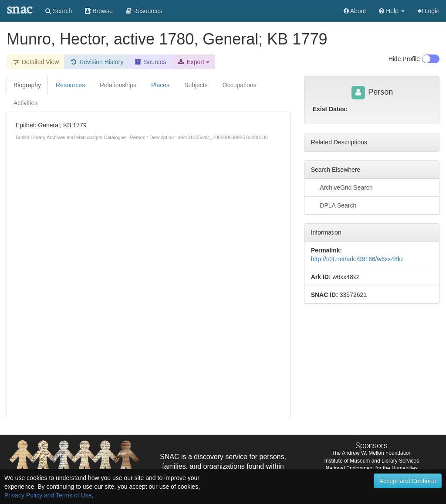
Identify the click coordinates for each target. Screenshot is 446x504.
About (355, 11)
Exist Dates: (330, 109)
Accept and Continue (408, 481)
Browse (99, 11)
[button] (392, 11)
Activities (25, 103)
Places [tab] (160, 85)
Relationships (118, 85)
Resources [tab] (70, 85)
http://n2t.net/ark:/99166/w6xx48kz (357, 259)
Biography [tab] (27, 85)
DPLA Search (334, 205)
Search (59, 11)
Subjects (196, 85)
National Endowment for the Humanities (372, 468)
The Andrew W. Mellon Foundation (372, 453)
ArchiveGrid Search (342, 187)
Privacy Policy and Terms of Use (48, 495)
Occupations (240, 85)
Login (429, 11)
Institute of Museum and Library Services (372, 461)
